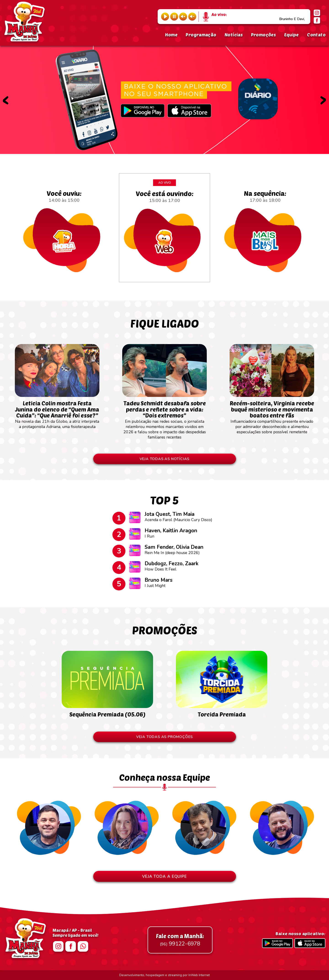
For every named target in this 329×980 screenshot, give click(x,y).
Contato (316, 35)
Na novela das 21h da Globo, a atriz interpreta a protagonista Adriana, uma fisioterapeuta (57, 412)
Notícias (234, 35)
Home (171, 35)
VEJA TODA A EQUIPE (164, 876)
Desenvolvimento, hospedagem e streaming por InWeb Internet (164, 975)
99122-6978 (180, 940)
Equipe (292, 35)
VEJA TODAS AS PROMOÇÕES (164, 737)
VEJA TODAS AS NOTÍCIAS (165, 459)
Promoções (263, 35)
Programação (201, 35)
